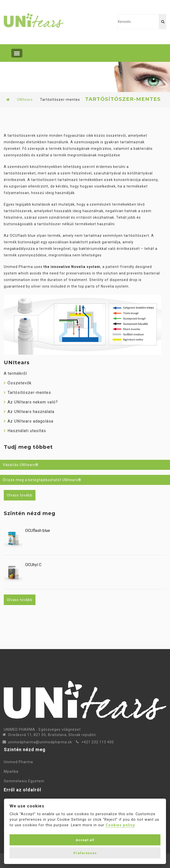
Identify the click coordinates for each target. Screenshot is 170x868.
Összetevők (18, 383)
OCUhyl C (33, 565)
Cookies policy (120, 825)
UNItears (25, 100)
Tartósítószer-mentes (27, 393)
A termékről (15, 373)
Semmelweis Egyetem (24, 781)
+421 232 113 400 (98, 742)
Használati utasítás (25, 431)
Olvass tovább (20, 495)
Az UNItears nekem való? (31, 402)
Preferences (85, 853)
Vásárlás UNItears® (21, 465)
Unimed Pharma (19, 762)
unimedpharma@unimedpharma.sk (40, 742)
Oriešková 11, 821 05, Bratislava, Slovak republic (52, 735)
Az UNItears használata (29, 412)
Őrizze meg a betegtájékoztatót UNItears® (42, 480)
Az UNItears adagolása (29, 421)
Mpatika (12, 771)
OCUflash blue (38, 531)
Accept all (85, 840)
